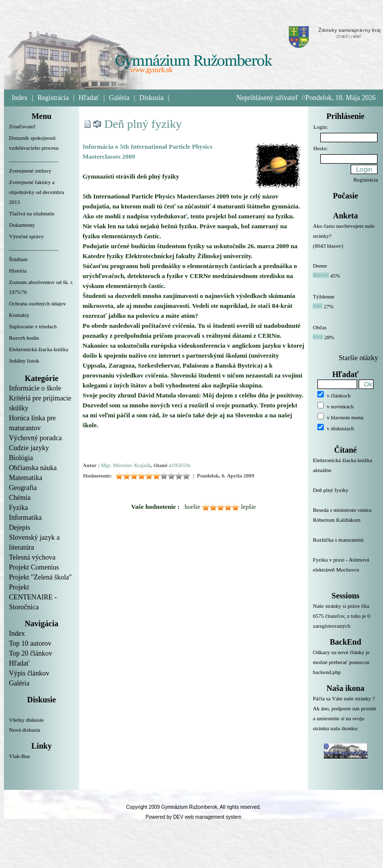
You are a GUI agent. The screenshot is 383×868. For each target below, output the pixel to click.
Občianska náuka (33, 468)
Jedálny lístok (24, 361)
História (18, 271)
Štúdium (18, 259)
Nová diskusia (25, 730)
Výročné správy (26, 236)
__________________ (34, 159)
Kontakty (19, 315)
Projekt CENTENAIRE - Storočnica (33, 597)
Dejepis (20, 528)
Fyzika (18, 508)
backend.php (327, 672)
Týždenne (324, 296)
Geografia (23, 488)
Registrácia (53, 98)
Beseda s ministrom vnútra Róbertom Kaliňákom (345, 521)
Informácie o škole (35, 388)
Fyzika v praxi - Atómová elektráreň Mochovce (345, 571)
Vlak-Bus (19, 756)
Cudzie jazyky (29, 448)
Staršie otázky (358, 358)
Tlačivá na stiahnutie (32, 213)
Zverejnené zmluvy (30, 171)
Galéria (119, 98)
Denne (320, 266)
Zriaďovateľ (22, 126)
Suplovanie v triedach (33, 326)
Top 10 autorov (30, 643)
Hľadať (89, 98)
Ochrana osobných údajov (38, 303)
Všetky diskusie (26, 720)
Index (20, 98)
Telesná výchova (32, 557)
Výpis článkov (29, 673)
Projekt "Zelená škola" (41, 577)
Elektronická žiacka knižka (39, 349)
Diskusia (151, 98)
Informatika (25, 518)
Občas (320, 327)
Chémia (20, 498)
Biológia (21, 458)
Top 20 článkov (31, 653)
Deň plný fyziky (143, 124)
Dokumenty (22, 225)
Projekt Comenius (34, 567)
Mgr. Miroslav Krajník (126, 465)
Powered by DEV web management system (194, 817)
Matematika (26, 478)
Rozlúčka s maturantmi (345, 546)
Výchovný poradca (35, 438)
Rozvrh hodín (24, 338)
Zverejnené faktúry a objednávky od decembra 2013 (37, 192)
